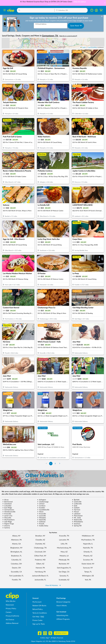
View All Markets (53, 585)
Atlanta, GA (16, 544)
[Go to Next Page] (60, 464)
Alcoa (5, 500)
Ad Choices (10, 620)
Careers (9, 612)
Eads (75, 506)
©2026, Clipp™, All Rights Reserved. (52, 638)
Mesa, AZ (64, 552)
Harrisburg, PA (40, 572)
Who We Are (11, 601)
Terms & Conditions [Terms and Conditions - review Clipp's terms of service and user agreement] (40, 613)
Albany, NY (16, 536)
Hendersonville (9, 512)
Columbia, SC (16, 560)
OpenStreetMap (92, 47)
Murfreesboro (9, 520)
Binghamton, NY (16, 548)
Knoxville (7, 514)
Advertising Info (62, 616)
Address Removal (12, 623)
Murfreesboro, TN (88, 540)
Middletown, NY (88, 536)
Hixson (76, 512)
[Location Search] (71, 11)
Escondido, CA (16, 572)
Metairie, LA (64, 556)
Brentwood (8, 502)
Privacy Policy (11, 609)
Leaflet (83, 47)
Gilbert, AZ (40, 564)
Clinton (41, 504)
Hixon (40, 512)
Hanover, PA (40, 568)
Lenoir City (7, 516)
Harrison (76, 510)
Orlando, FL (88, 552)
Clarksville (77, 502)
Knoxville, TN (64, 536)
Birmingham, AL (16, 552)
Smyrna (6, 526)
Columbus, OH (16, 564)
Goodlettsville (43, 510)
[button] (105, 3)
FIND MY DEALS (80, 2)
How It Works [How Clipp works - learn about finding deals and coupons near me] (62, 606)
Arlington (42, 500)
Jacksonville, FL (40, 580)
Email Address (41, 24)
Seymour (76, 524)
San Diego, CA (64, 572)
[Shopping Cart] (101, 10)
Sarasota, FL (64, 576)
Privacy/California (12, 616)
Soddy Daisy (43, 526)
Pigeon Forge (8, 524)
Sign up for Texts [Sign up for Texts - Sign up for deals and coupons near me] (39, 624)
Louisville (42, 516)
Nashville (42, 520)
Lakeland (76, 514)
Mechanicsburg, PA (64, 548)
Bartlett (76, 500)
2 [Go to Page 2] (55, 464)
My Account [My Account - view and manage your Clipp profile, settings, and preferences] (37, 602)
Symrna (6, 528)
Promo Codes (37, 620)
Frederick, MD (40, 560)
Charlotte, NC (40, 544)
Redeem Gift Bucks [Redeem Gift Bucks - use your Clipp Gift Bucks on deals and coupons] (39, 606)
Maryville (7, 518)
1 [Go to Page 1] (51, 464)
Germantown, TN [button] (50, 36)
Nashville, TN (88, 548)
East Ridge (7, 508)
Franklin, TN (16, 580)
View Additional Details (53, 4)
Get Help (36, 617)
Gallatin (76, 508)
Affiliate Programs (63, 619)
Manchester (77, 516)
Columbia (7, 506)
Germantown (8, 510)
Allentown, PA (16, 540)
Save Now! (76, 26)
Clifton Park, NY (40, 556)
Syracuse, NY (88, 568)
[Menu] (5, 10)
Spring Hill (77, 526)
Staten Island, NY (88, 564)
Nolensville (77, 520)
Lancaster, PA (64, 540)
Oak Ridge (7, 522)
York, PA (88, 580)
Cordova (41, 506)
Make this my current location (68, 36)
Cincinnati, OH (40, 552)
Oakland (41, 522)
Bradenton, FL (16, 556)
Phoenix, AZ (88, 556)
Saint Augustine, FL (64, 568)
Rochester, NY (64, 564)
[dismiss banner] (102, 16)
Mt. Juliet (76, 518)
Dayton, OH (16, 568)
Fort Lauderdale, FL (16, 576)
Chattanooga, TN (40, 548)
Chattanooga (43, 502)
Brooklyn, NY (40, 536)
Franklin (41, 508)
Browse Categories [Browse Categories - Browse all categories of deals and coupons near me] (63, 602)
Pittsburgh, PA (64, 560)
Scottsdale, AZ (64, 580)
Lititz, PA (64, 544)
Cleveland (7, 504)
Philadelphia (77, 522)
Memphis (42, 518)
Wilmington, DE (88, 576)
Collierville (77, 504)
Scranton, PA (88, 560)
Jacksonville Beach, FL (40, 576)
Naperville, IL (88, 544)
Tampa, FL (88, 572)
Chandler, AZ (40, 540)
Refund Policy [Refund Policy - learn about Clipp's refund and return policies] (38, 609)
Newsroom (10, 605)
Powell (41, 524)
